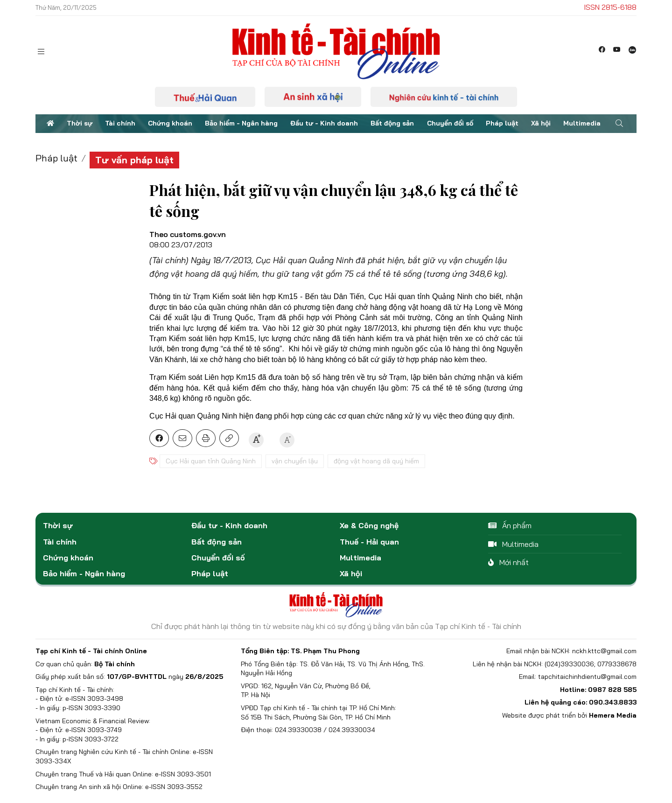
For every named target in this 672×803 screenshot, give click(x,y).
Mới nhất (508, 562)
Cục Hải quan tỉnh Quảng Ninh (211, 461)
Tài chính (120, 123)
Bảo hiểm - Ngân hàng (241, 123)
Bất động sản (392, 123)
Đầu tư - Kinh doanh (324, 123)
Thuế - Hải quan (369, 542)
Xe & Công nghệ (369, 525)
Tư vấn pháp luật (134, 160)
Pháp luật (502, 123)
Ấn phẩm (510, 525)
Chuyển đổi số (450, 123)
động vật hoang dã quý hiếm (376, 461)
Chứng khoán (170, 123)
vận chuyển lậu (295, 461)
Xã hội (541, 123)
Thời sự (80, 123)
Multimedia (582, 123)
